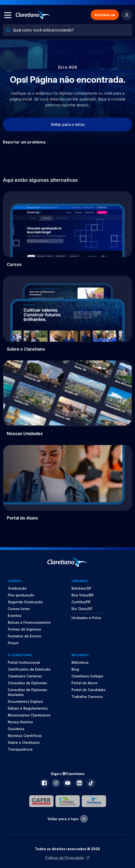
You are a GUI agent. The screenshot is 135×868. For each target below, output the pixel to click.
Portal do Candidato (89, 690)
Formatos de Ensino (24, 636)
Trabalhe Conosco (87, 697)
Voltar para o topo (68, 819)
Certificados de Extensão (29, 669)
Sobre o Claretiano (24, 742)
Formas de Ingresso (24, 629)
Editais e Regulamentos (28, 708)
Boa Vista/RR (82, 595)
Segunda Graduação (25, 602)
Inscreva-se (105, 15)
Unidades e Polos (86, 618)
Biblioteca (80, 662)
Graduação (17, 588)
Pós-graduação (21, 595)
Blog (75, 669)
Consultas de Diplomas (27, 683)
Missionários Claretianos (29, 715)
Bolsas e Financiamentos (29, 622)
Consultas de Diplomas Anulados (27, 692)
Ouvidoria (16, 729)
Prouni (13, 643)
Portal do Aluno (85, 683)
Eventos (15, 616)
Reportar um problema (24, 142)
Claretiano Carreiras (25, 676)
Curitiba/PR (81, 602)
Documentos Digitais (25, 701)
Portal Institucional (24, 662)
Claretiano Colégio (87, 676)
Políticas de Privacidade (67, 858)
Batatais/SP (81, 588)
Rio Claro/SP (82, 609)
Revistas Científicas (25, 736)
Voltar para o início (68, 124)
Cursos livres (19, 609)
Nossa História (20, 722)
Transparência (20, 749)
